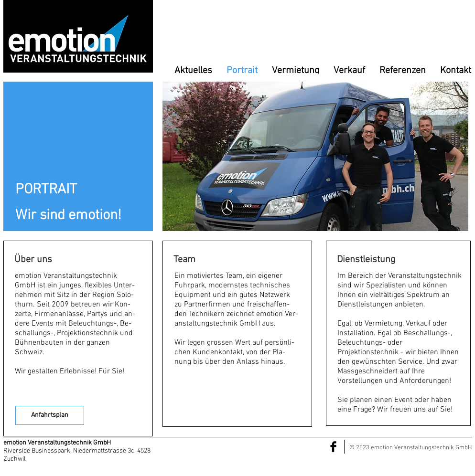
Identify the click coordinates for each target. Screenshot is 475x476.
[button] (315, 156)
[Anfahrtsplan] (50, 415)
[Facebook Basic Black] (333, 447)
